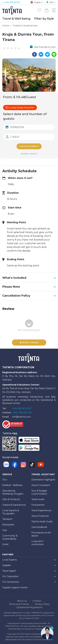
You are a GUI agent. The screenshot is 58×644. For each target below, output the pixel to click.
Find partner (38, 505)
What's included (29, 278)
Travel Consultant (41, 485)
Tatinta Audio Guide (42, 522)
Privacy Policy (42, 604)
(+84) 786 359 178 (12, 2)
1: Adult (15, 137)
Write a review (29, 342)
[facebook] (34, 54)
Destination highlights (43, 480)
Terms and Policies (19, 604)
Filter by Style (44, 19)
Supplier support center (15, 587)
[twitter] (47, 54)
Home (6, 26)
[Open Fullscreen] (55, 92)
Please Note (29, 287)
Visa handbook (39, 527)
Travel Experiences (41, 510)
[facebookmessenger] (41, 54)
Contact (37, 601)
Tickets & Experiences (25, 26)
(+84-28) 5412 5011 (22, 408)
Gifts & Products (11, 499)
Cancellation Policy (29, 296)
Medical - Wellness (12, 485)
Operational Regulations (29, 607)
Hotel (5, 544)
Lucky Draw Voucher (20, 108)
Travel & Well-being (16, 19)
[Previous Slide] (7, 75)
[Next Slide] (51, 75)
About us (22, 601)
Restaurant (8, 525)
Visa (4, 530)
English (36, 2)
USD (50, 2)
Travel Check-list (40, 516)
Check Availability (29, 146)
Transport (7, 519)
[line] (54, 54)
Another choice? (29, 154)
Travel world (38, 499)
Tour (5, 480)
